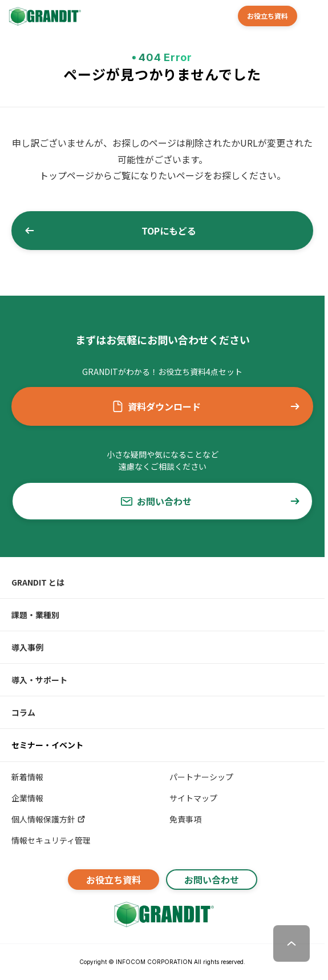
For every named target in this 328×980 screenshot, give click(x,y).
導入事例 (27, 647)
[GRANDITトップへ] (163, 914)
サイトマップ (193, 798)
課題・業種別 (35, 615)
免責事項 (185, 819)
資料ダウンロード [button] (206, 406)
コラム (23, 712)
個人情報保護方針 (49, 819)
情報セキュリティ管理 (51, 840)
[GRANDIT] (44, 16)
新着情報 (27, 777)
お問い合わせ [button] (211, 501)
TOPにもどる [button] (110, 231)
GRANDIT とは (38, 582)
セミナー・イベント (47, 745)
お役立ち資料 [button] (268, 16)
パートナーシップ (201, 777)
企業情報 (27, 798)
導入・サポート (39, 680)
